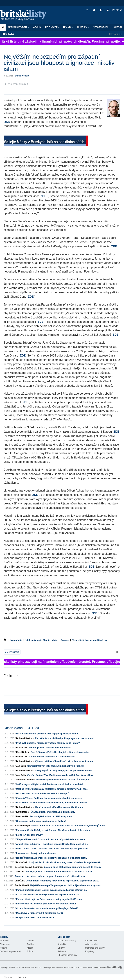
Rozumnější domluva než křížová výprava (51, 816)
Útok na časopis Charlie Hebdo (41, 640)
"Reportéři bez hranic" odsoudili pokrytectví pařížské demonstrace (50, 839)
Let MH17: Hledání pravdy (29, 835)
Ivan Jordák (22, 816)
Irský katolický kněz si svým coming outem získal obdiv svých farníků (65, 862)
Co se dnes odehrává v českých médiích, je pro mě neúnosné (48, 895)
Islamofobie (16, 640)
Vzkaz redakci (91, 944)
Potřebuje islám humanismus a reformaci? (51, 748)
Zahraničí (4, 941)
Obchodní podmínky (67, 955)
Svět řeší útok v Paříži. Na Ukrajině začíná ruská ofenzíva (60, 752)
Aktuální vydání (18, 27)
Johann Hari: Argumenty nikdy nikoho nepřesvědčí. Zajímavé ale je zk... (63, 881)
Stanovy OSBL (92, 941)
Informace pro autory (95, 948)
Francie (65, 640)
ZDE (7, 122)
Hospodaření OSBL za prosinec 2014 (35, 918)
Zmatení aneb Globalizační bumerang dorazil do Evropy (73, 867)
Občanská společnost (10, 951)
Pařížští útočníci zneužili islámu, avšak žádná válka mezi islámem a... (51, 890)
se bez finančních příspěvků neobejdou (63, 780)
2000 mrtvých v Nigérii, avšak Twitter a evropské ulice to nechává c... (51, 784)
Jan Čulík (21, 766)
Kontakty (62, 944)
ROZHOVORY (52, 27)
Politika (31, 944)
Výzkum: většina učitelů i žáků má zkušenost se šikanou (64, 761)
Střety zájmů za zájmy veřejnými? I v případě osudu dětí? (64, 771)
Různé (30, 951)
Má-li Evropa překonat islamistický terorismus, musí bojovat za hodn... (52, 803)
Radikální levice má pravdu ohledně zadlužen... (49, 798)
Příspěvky (8, 34)
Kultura (3, 948)
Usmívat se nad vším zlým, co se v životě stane (59, 807)
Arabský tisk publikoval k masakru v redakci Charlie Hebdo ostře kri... (52, 844)
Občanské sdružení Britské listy (35, 967)
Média (30, 948)
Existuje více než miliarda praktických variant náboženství (46, 904)
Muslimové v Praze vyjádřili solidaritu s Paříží (40, 913)
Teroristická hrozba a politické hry (90, 640)
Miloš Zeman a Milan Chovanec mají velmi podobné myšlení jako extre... (53, 849)
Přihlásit (115, 10)
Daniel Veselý (22, 76)
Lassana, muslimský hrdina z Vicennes (36, 853)
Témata (68, 27)
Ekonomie (5, 944)
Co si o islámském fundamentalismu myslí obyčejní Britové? (47, 908)
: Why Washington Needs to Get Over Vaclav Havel (61, 775)
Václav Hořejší (22, 826)
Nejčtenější (101, 27)
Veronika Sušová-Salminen (29, 867)
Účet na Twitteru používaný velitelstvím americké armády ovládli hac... (52, 789)
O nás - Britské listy (67, 941)
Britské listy (25, 15)
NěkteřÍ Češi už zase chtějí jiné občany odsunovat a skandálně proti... (52, 858)
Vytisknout (12, 652)
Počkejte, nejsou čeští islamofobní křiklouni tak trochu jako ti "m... (60, 872)
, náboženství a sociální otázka (52, 757)
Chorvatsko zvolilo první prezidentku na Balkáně (41, 821)
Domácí (31, 941)
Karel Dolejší (23, 752)
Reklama (62, 951)
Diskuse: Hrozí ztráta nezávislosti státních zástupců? (43, 793)
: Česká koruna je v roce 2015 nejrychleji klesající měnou (48, 734)
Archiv (37, 27)
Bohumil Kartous (25, 738)
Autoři (118, 27)
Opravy (61, 948)
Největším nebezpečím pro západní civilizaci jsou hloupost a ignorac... (66, 885)
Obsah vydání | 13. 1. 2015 (23, 728)
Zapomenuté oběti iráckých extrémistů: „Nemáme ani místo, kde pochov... (54, 830)
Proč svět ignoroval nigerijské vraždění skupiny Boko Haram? (48, 743)
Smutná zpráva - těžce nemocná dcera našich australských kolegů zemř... (69, 826)
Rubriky (83, 27)
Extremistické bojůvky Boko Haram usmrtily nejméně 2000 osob (49, 899)
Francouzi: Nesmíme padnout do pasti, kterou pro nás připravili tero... (51, 876)
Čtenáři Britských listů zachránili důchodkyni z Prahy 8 (56, 766)
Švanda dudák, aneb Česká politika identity (53, 812)
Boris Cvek (22, 748)
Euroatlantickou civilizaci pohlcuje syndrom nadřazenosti (65, 738)
